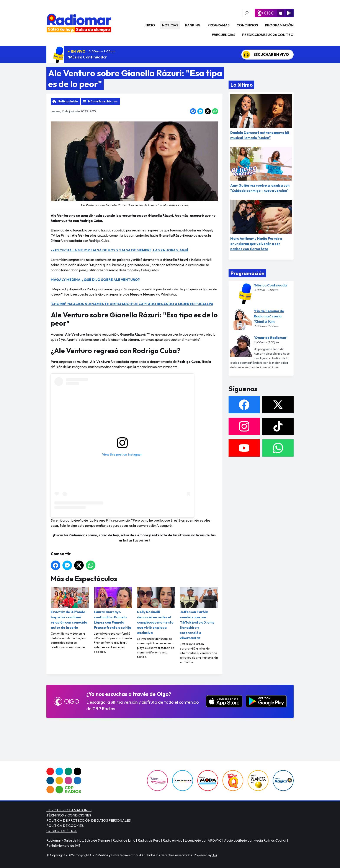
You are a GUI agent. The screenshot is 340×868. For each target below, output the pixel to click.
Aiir (215, 855)
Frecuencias (224, 35)
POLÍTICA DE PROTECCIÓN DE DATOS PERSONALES (89, 820)
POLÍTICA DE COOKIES (65, 826)
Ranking (193, 25)
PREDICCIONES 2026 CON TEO (268, 35)
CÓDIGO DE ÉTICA (62, 831)
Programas (219, 25)
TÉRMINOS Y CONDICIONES (69, 815)
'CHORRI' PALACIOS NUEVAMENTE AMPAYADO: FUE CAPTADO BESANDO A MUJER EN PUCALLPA (132, 304)
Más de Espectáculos (103, 101)
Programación (279, 25)
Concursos (247, 25)
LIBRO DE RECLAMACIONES (69, 810)
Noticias (170, 25)
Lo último (241, 85)
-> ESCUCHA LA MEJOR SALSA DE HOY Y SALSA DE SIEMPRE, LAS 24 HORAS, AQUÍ (119, 250)
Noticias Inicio (68, 101)
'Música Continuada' (87, 57)
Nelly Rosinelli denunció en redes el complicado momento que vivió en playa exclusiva (156, 611)
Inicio (150, 25)
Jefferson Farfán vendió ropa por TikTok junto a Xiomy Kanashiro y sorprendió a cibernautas (199, 613)
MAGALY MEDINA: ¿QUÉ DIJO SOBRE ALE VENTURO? (95, 280)
